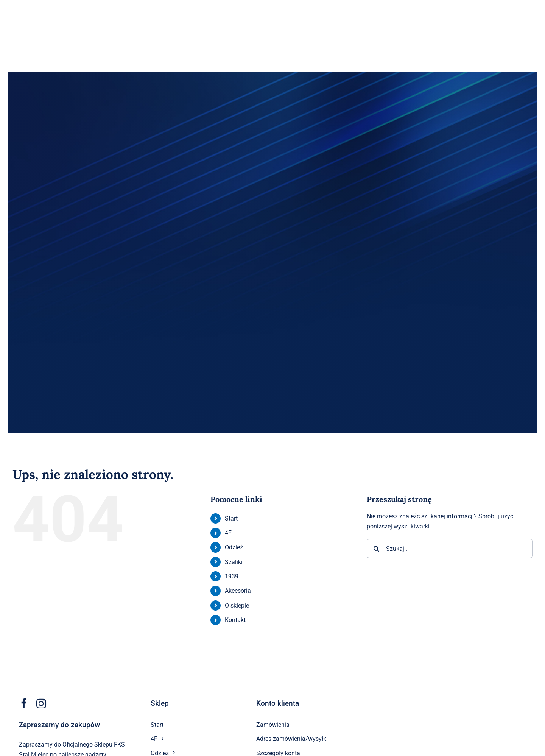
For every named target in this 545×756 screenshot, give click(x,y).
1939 (232, 576)
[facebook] (24, 703)
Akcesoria (238, 591)
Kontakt (235, 620)
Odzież (234, 547)
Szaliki (234, 562)
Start (231, 518)
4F (228, 533)
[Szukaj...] (450, 549)
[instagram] (41, 703)
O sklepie (237, 606)
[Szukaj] (376, 549)
